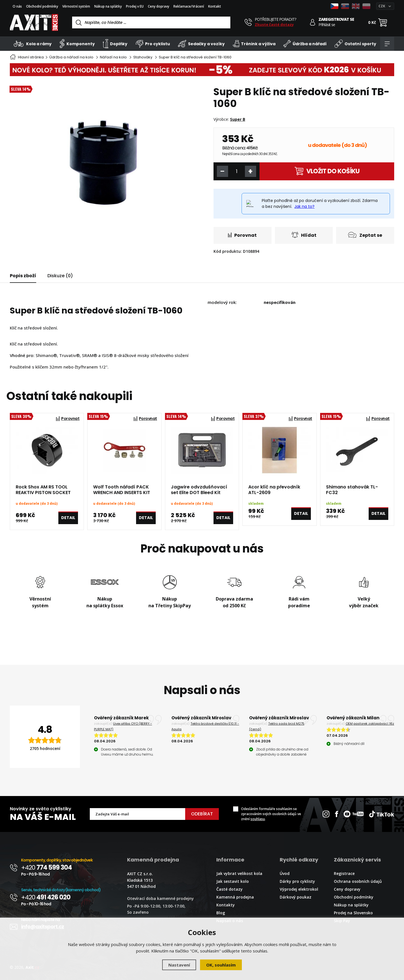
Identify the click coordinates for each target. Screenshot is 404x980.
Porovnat (242, 235)
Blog (221, 913)
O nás (17, 6)
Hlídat (304, 235)
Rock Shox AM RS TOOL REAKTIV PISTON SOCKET (43, 490)
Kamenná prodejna (235, 897)
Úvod (285, 873)
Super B (238, 119)
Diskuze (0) (60, 276)
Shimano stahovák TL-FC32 (352, 490)
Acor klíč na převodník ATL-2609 (274, 490)
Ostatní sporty (355, 44)
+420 (46, 868)
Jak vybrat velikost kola (239, 873)
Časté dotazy (229, 889)
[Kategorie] (387, 44)
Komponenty (77, 44)
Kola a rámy (33, 44)
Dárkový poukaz (296, 897)
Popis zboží (23, 276)
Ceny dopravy (159, 6)
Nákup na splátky (108, 6)
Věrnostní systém (76, 6)
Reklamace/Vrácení (189, 6)
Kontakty (226, 905)
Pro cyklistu (153, 44)
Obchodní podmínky (42, 6)
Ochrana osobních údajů (358, 881)
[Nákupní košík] (383, 22)
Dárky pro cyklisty (297, 881)
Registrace (344, 873)
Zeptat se (365, 235)
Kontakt (215, 6)
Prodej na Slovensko (353, 913)
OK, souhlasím (221, 965)
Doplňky (115, 44)
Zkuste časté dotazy (274, 24)
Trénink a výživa (254, 44)
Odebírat (202, 814)
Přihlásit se (327, 25)
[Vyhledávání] (151, 22)
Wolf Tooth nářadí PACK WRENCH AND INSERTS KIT (122, 490)
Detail (68, 518)
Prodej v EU (135, 6)
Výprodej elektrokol (299, 889)
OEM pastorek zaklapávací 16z (370, 724)
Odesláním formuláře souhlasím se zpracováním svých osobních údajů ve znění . (271, 814)
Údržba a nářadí (305, 44)
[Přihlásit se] (313, 22)
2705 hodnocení (45, 748)
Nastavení (179, 965)
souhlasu (258, 819)
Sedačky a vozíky (201, 44)
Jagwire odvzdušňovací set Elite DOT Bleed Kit (199, 490)
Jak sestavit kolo (233, 881)
